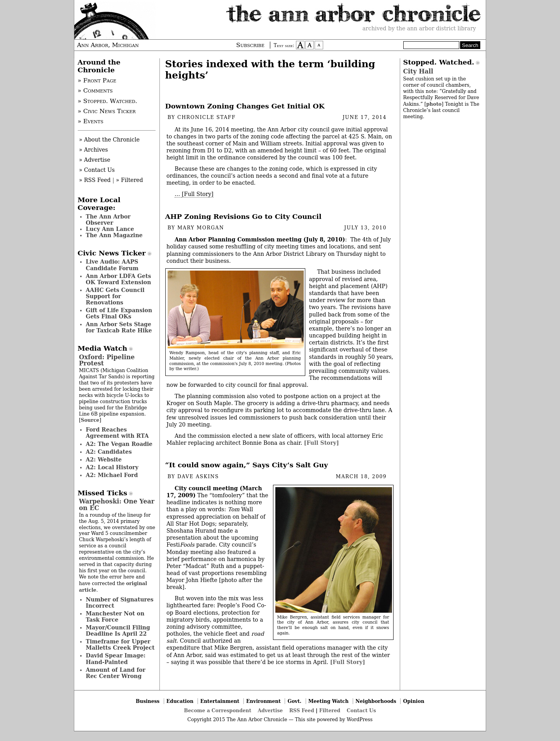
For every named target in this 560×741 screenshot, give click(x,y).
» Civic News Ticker (107, 111)
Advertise (270, 710)
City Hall (418, 71)
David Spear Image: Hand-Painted (116, 659)
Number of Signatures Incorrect (120, 603)
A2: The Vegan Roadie (119, 444)
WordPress (360, 720)
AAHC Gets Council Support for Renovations (115, 296)
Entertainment (220, 701)
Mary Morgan (201, 228)
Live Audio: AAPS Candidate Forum (112, 265)
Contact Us (361, 710)
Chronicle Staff (206, 117)
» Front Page (97, 80)
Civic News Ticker (112, 253)
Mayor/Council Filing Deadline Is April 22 (118, 631)
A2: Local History (112, 467)
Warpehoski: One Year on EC (117, 504)
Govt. (294, 701)
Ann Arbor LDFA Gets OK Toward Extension (119, 279)
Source (90, 420)
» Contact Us (97, 170)
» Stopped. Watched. (108, 101)
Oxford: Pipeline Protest (107, 360)
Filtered (330, 710)
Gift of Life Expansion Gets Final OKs (119, 313)
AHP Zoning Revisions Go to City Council (243, 217)
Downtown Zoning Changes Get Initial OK (245, 106)
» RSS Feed (95, 180)
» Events (91, 121)
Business (148, 701)
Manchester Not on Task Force (115, 617)
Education (180, 701)
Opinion (414, 701)
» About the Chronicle (109, 140)
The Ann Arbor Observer (108, 220)
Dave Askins (198, 477)
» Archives (94, 150)
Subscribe (250, 45)
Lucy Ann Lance (110, 229)
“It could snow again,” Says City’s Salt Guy (247, 465)
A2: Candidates (109, 452)
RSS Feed (302, 710)
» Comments (95, 91)
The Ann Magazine (114, 235)
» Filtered (129, 180)
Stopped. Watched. (439, 62)
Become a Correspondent (218, 710)
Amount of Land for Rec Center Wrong (116, 673)
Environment (263, 701)
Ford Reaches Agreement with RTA (117, 433)
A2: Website (104, 460)
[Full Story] (197, 194)
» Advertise (95, 160)
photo (434, 104)
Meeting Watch (329, 701)
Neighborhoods (376, 701)
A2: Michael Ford (112, 475)
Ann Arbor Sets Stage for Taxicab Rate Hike (119, 327)
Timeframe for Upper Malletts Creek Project (120, 645)
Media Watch (103, 348)
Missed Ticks (103, 493)
